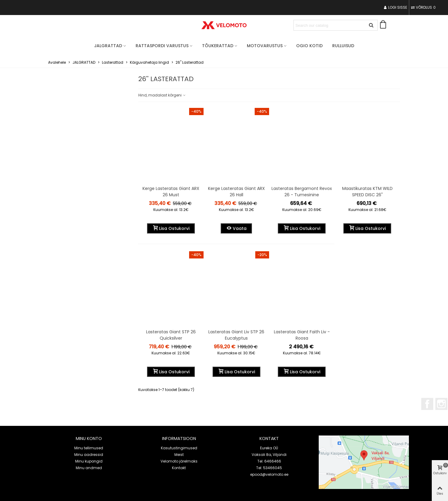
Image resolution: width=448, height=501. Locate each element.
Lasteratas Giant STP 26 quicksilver (171, 335)
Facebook (427, 404)
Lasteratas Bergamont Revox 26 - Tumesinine (302, 192)
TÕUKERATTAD (218, 46)
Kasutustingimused (179, 448)
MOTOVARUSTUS (265, 46)
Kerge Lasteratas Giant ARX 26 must (171, 192)
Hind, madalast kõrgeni (162, 95)
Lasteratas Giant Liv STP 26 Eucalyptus (236, 335)
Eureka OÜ (269, 448)
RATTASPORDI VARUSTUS (162, 46)
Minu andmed (89, 468)
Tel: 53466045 (269, 468)
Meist (179, 455)
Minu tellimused (89, 448)
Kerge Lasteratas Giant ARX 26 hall (236, 192)
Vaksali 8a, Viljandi (269, 455)
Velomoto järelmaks (179, 461)
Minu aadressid (89, 455)
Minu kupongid (89, 461)
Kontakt (179, 468)
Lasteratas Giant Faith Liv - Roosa (302, 335)
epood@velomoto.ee (269, 474)
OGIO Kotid (309, 46)
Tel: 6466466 (269, 461)
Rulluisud (343, 46)
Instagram (441, 404)
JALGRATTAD (108, 46)
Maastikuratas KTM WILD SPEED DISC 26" (367, 192)
